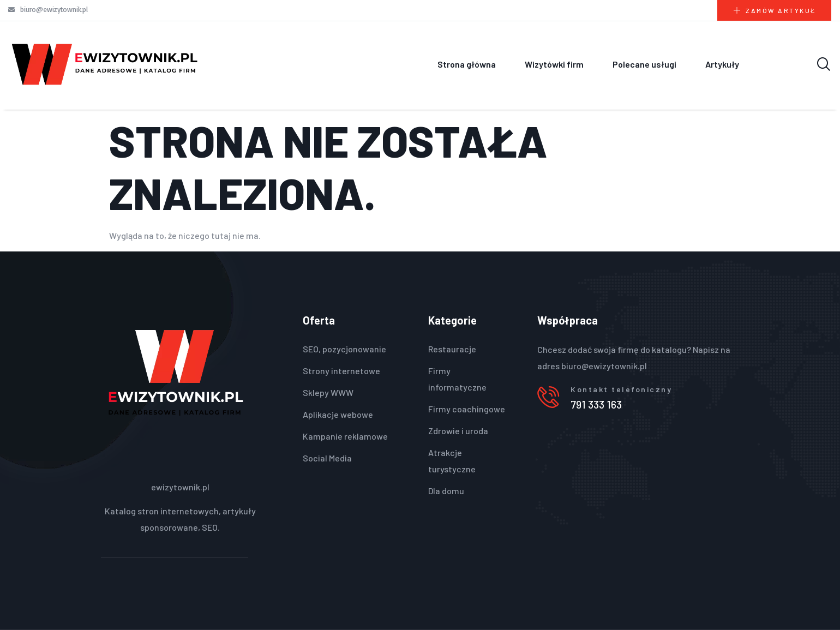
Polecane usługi (644, 64)
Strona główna (467, 64)
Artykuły (722, 64)
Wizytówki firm (554, 64)
